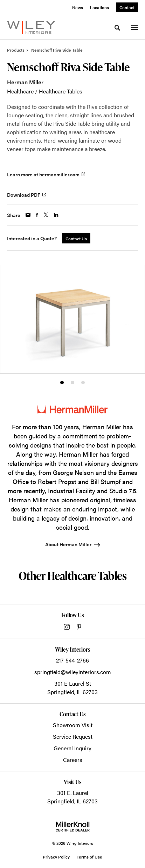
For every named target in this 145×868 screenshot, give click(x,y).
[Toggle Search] (117, 28)
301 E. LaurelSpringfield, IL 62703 (72, 797)
